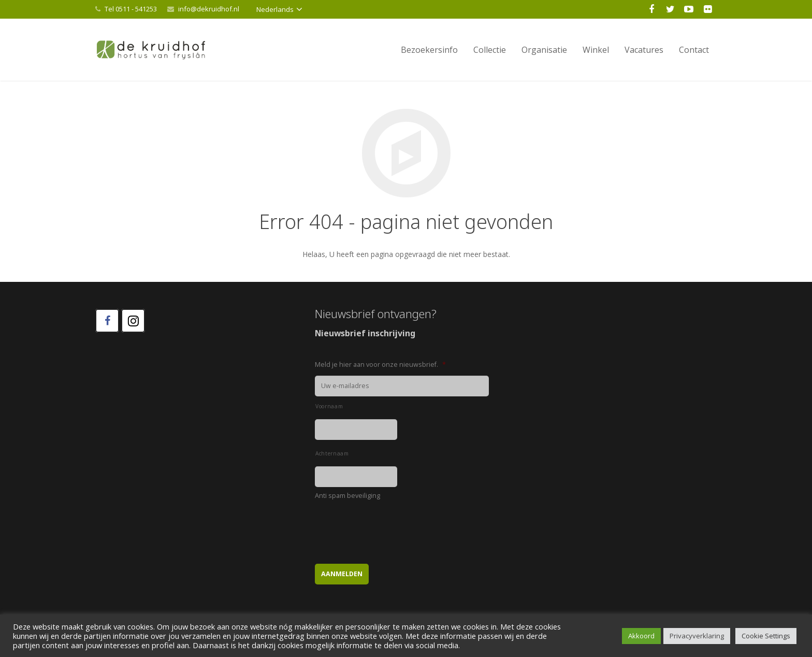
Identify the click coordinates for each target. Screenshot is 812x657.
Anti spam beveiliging (347, 496)
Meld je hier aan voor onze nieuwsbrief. (380, 365)
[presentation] (394, 527)
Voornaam (329, 406)
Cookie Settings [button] (766, 636)
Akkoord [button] (641, 636)
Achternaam (332, 453)
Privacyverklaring (697, 636)
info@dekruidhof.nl (209, 9)
